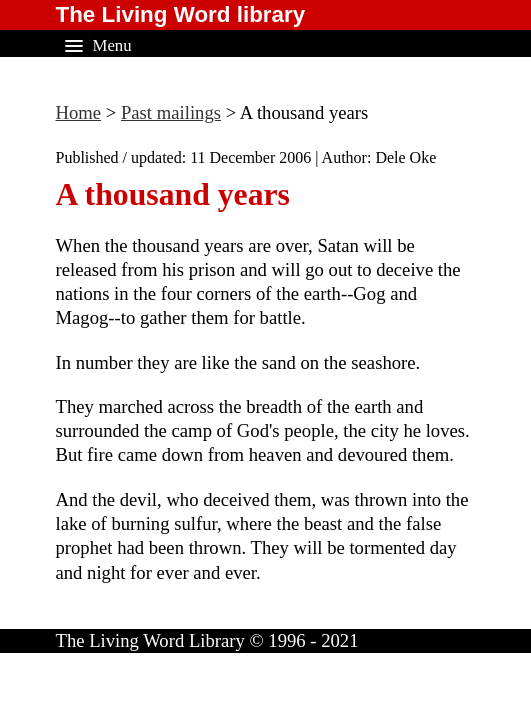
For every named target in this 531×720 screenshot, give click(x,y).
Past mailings (171, 112)
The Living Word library (181, 14)
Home (79, 112)
